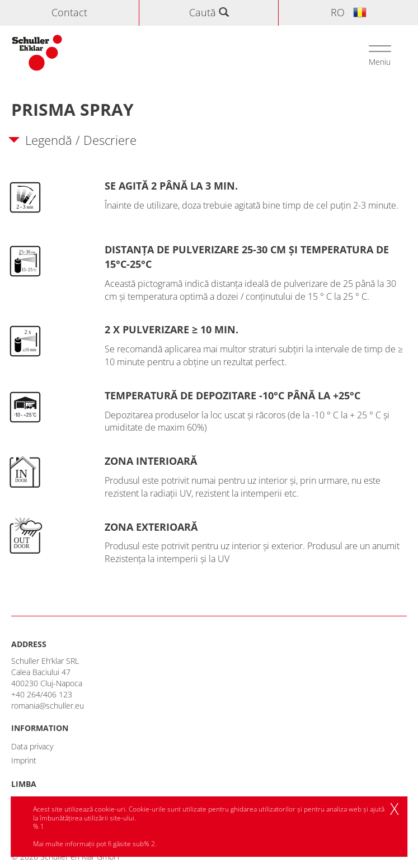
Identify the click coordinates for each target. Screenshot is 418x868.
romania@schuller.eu (48, 706)
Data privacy (32, 746)
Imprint (24, 760)
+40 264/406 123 (42, 694)
